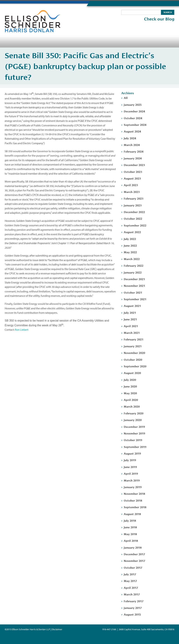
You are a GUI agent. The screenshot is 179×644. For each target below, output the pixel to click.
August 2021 (132, 306)
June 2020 (130, 386)
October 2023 (133, 172)
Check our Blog (159, 19)
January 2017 (133, 608)
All (126, 98)
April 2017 (131, 587)
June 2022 (130, 245)
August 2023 (132, 178)
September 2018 (135, 507)
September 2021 (135, 299)
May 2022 (130, 252)
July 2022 (130, 239)
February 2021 (134, 339)
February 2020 (134, 413)
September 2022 (135, 225)
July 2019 (130, 460)
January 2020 (133, 420)
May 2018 (130, 534)
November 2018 (134, 493)
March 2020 (132, 406)
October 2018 (133, 500)
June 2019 (130, 467)
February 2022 (134, 265)
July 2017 (130, 574)
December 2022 (134, 212)
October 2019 (133, 440)
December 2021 (134, 279)
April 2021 (131, 326)
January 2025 (133, 104)
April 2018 (131, 540)
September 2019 (135, 447)
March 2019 (132, 480)
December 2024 (134, 111)
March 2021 (132, 332)
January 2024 (133, 158)
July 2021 (130, 312)
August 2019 (132, 453)
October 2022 (133, 218)
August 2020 (132, 373)
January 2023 (133, 205)
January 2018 (133, 547)
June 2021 (130, 319)
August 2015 (132, 614)
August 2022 (132, 232)
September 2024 (135, 125)
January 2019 (133, 487)
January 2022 (133, 272)
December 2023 (134, 165)
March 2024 (132, 145)
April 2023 (131, 185)
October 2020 (133, 359)
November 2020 (134, 353)
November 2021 (134, 285)
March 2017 (132, 594)
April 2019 (131, 473)
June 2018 (130, 527)
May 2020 (130, 393)
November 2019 (134, 433)
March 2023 (132, 192)
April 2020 (131, 400)
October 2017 (133, 567)
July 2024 (130, 138)
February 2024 (134, 151)
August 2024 (132, 131)
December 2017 (134, 554)
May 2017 (130, 581)
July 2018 (130, 520)
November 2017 (134, 561)
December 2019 (134, 427)
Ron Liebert (22, 330)
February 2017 (134, 601)
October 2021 (133, 292)
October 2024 (133, 118)
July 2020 (130, 379)
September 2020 (135, 366)
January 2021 (133, 346)
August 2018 (132, 514)
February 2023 (134, 198)
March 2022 (132, 259)
